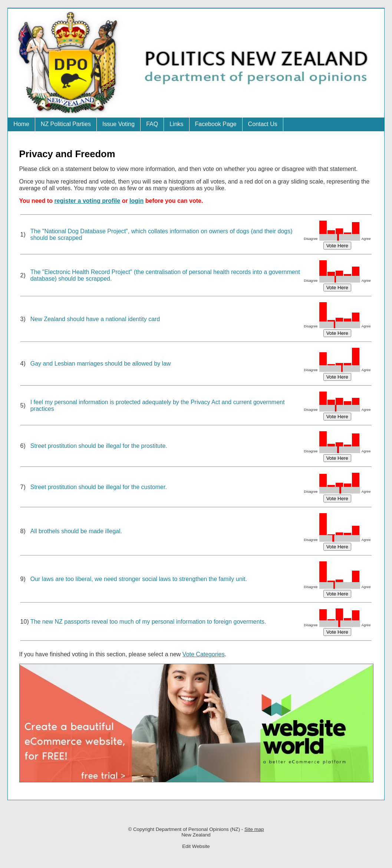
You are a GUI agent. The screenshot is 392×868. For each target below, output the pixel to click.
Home (21, 124)
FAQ (152, 124)
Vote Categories (204, 654)
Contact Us (263, 124)
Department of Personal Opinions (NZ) (198, 829)
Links (176, 124)
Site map (254, 829)
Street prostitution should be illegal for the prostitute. (99, 446)
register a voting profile (87, 201)
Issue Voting (118, 124)
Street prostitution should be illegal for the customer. (99, 487)
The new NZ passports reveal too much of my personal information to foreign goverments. (148, 622)
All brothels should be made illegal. (76, 531)
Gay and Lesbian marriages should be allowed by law (101, 364)
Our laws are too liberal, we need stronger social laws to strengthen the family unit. (139, 579)
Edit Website (196, 846)
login (136, 201)
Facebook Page (216, 124)
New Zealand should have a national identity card (95, 319)
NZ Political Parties (66, 124)
